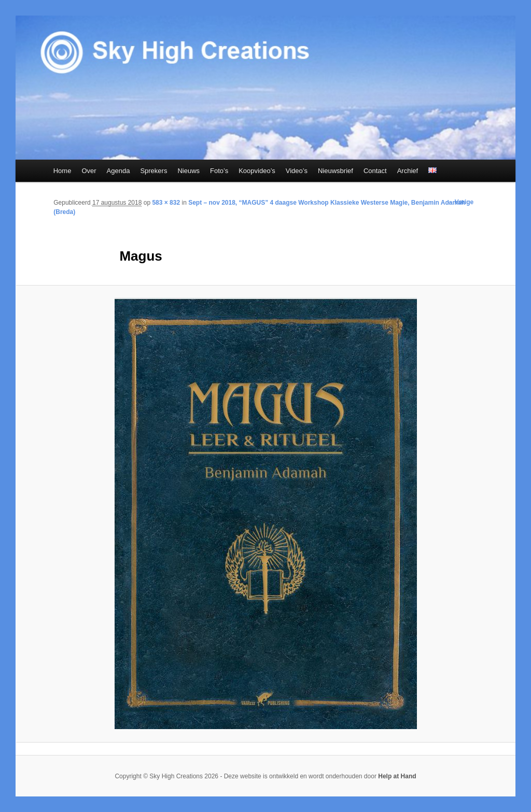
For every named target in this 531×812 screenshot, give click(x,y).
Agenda (118, 171)
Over (89, 171)
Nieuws (188, 171)
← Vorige (460, 202)
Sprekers (153, 171)
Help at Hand (397, 776)
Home (62, 171)
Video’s (297, 171)
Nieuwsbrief (336, 171)
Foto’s (219, 171)
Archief (408, 171)
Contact (375, 171)
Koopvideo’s (257, 171)
